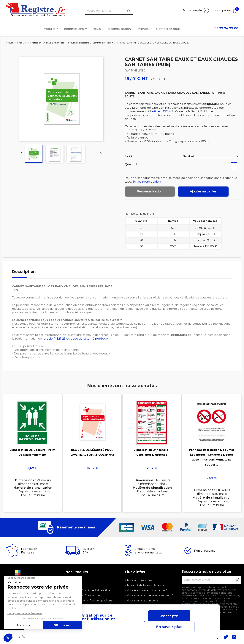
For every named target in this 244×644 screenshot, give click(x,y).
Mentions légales (19, 637)
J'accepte (169, 616)
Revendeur (143, 29)
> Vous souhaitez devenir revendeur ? (149, 595)
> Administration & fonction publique (89, 601)
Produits (51, 29)
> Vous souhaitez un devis (142, 601)
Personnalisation (118, 29)
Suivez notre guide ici (147, 182)
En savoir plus (169, 627)
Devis (97, 29)
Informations (76, 29)
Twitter (226, 637)
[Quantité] (234, 166)
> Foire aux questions (138, 580)
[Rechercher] (109, 11)
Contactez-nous (168, 29)
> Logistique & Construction (83, 595)
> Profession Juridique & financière (88, 590)
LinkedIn (234, 637)
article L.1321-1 (161, 111)
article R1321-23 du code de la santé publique (76, 339)
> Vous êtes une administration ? (146, 590)
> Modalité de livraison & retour (145, 585)
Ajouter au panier (203, 191)
